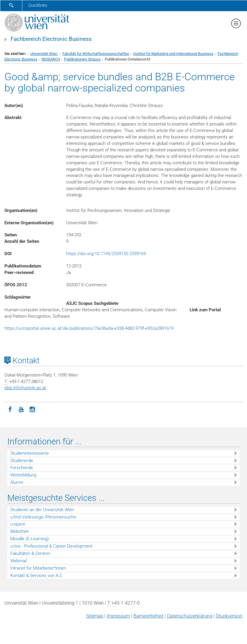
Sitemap (95, 616)
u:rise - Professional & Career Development (51, 546)
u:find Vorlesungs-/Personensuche (43, 517)
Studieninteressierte (30, 453)
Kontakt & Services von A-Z (36, 576)
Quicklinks (38, 5)
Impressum (118, 616)
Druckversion (229, 616)
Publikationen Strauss (82, 59)
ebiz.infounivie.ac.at (25, 388)
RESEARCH (51, 59)
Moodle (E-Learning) (30, 539)
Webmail (19, 561)
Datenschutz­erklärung (190, 616)
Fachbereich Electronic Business (51, 39)
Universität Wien (44, 54)
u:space (18, 524)
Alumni (17, 482)
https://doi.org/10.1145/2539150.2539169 (106, 254)
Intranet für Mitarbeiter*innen (38, 568)
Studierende (22, 461)
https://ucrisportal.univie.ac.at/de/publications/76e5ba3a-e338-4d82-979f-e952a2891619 (89, 328)
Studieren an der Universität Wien (42, 510)
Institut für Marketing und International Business (173, 54)
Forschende (22, 468)
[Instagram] (32, 409)
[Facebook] (10, 409)
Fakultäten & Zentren (30, 553)
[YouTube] (21, 409)
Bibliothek (19, 531)
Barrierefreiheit (148, 616)
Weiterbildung (23, 475)
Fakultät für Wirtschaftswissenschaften (96, 54)
